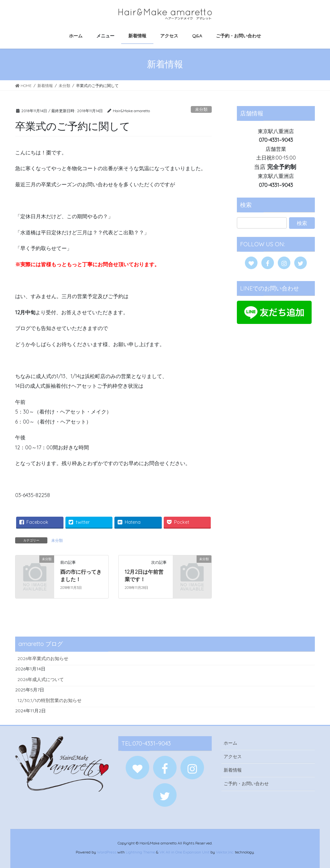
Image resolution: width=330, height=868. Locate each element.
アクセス (233, 756)
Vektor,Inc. (225, 852)
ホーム (230, 743)
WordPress (107, 852)
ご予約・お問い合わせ (246, 784)
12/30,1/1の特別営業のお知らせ (49, 700)
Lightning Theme (140, 852)
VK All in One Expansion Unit (184, 852)
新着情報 (233, 770)
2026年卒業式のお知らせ (43, 658)
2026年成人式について (41, 679)
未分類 (201, 109)
